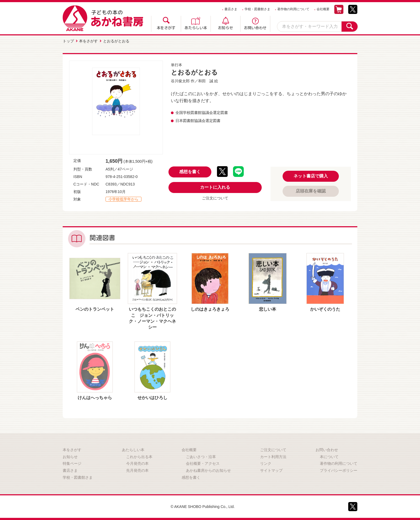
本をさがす (166, 28)
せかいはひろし (152, 398)
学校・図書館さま (257, 9)
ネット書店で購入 (311, 176)
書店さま (231, 9)
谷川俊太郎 (180, 81)
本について (329, 457)
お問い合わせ (255, 28)
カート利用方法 (273, 457)
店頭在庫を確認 (311, 191)
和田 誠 (206, 81)
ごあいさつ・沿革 (201, 457)
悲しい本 (268, 309)
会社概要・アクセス (203, 463)
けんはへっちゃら (95, 398)
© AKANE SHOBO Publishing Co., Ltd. (203, 507)
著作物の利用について (293, 9)
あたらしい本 (196, 28)
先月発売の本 (137, 470)
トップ (68, 41)
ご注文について (215, 198)
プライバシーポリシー (339, 470)
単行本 (177, 65)
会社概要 (323, 9)
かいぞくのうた (325, 309)
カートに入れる (215, 187)
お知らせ (226, 28)
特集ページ (72, 463)
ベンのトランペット (95, 309)
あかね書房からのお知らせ (208, 470)
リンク (266, 463)
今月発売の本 (137, 463)
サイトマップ (271, 470)
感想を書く (190, 172)
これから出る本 (139, 457)
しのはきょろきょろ (210, 309)
